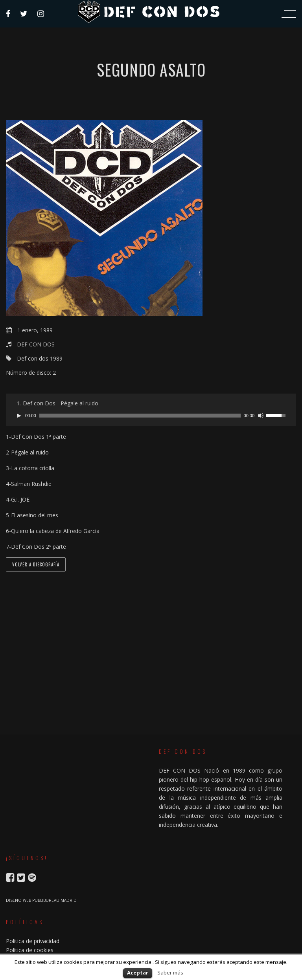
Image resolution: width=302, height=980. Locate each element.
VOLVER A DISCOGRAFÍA (36, 564)
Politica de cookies (30, 950)
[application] (151, 416)
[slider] (140, 416)
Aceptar (138, 973)
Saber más (170, 973)
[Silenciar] (261, 416)
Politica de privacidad (33, 941)
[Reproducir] (19, 416)
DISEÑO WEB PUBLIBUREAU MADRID (41, 900)
